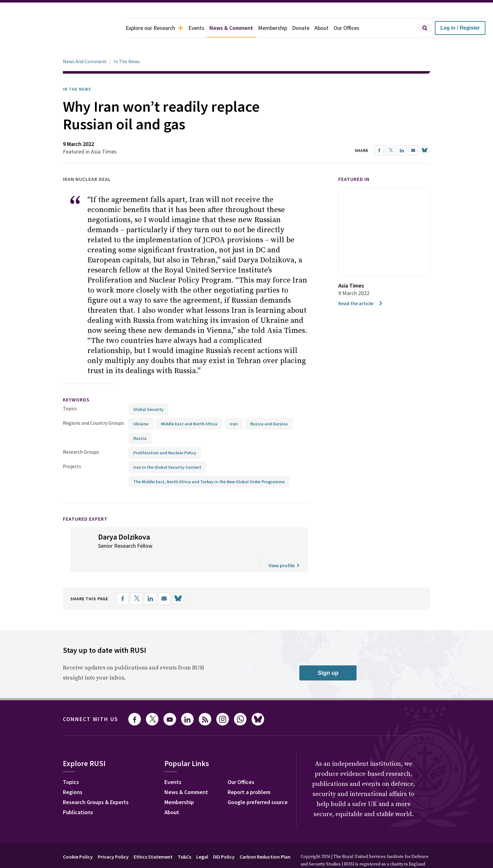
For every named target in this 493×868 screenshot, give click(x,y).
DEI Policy (224, 839)
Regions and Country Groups (93, 405)
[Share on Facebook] (123, 581)
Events (196, 28)
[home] (62, 28)
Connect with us (91, 701)
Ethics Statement (153, 839)
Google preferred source (258, 784)
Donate (301, 28)
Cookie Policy (78, 839)
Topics (70, 391)
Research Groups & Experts (96, 784)
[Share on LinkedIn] (150, 581)
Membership (273, 28)
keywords (76, 382)
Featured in (354, 161)
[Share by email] (164, 581)
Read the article (361, 286)
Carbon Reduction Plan (265, 839)
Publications (78, 795)
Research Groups (81, 434)
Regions (73, 774)
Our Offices (346, 28)
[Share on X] (136, 581)
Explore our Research (155, 28)
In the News (77, 71)
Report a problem (249, 774)
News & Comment (231, 28)
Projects (72, 449)
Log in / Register (460, 28)
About (321, 28)
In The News (127, 44)
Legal (202, 839)
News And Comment (85, 44)
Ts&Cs (184, 839)
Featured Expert (85, 501)
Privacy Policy (113, 839)
